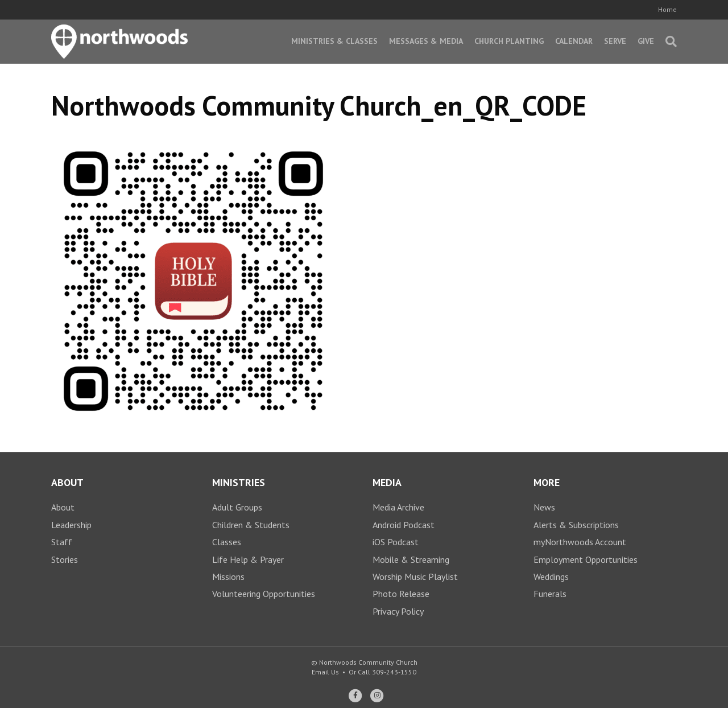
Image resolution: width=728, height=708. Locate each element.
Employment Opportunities (586, 559)
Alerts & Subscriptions (576, 525)
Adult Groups (237, 507)
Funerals (550, 594)
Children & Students (251, 525)
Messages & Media (426, 41)
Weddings (551, 577)
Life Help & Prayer (248, 559)
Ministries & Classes (334, 41)
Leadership (71, 525)
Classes (227, 542)
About (63, 507)
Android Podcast (404, 525)
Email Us (325, 672)
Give (646, 41)
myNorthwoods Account (580, 542)
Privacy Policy (398, 611)
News (544, 507)
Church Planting (509, 41)
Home (667, 9)
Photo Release (401, 594)
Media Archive (398, 507)
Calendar (574, 41)
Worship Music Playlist (415, 577)
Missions (228, 577)
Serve (615, 41)
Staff (62, 542)
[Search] (668, 42)
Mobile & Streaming (411, 559)
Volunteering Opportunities (264, 594)
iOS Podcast (396, 542)
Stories (65, 559)
